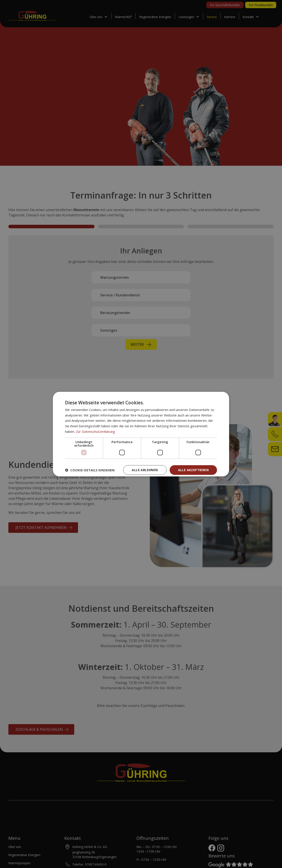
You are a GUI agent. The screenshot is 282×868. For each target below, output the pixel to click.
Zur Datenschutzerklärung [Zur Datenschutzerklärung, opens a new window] (95, 431)
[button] (90, 470)
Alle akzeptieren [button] (193, 470)
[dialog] (141, 434)
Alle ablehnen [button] (145, 470)
